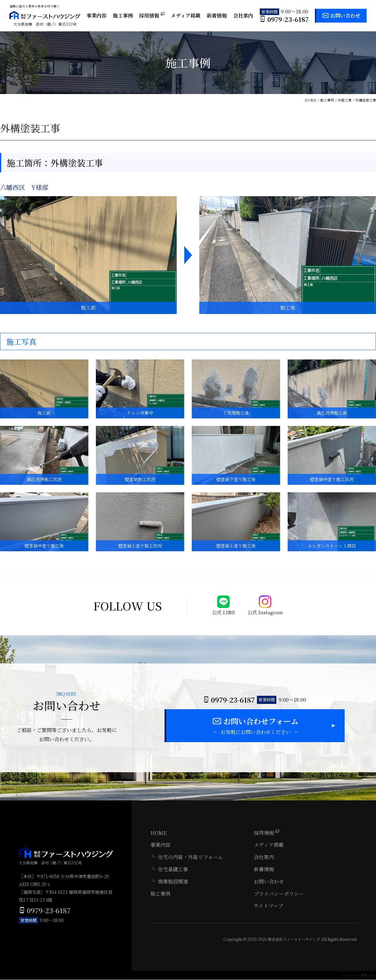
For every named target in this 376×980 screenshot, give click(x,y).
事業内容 (97, 16)
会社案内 (243, 16)
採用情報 (152, 16)
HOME (159, 833)
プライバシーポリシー (279, 894)
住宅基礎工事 (173, 870)
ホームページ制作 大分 (358, 975)
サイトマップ (269, 906)
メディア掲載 (186, 16)
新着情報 (217, 16)
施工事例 (123, 16)
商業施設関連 (173, 882)
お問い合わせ (345, 16)
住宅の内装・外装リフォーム (190, 857)
